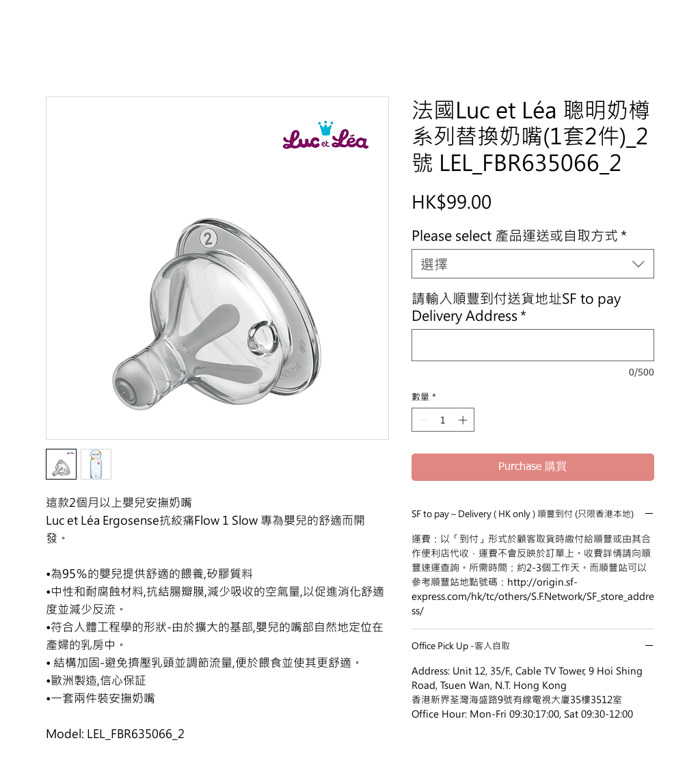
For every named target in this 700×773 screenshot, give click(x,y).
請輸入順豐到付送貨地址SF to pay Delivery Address (516, 306)
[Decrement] (422, 420)
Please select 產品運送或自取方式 (519, 235)
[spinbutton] (443, 420)
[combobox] (533, 264)
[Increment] (464, 420)
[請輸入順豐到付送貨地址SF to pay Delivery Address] (533, 345)
